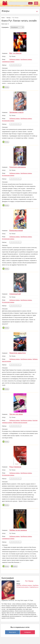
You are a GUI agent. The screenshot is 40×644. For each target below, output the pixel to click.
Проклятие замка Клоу (18, 353)
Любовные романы (15, 59)
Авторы (8, 18)
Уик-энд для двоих (16, 414)
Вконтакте (12, 632)
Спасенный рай (15, 294)
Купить (15, 566)
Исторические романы (8, 121)
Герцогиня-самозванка (18, 167)
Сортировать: (5, 27)
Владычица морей (16, 230)
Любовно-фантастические (20, 423)
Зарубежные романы (26, 59)
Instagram (28, 632)
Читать (7, 87)
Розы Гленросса (15, 467)
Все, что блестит (15, 53)
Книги (3, 18)
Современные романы (8, 62)
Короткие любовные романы (24, 585)
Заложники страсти (16, 112)
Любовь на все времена (18, 530)
